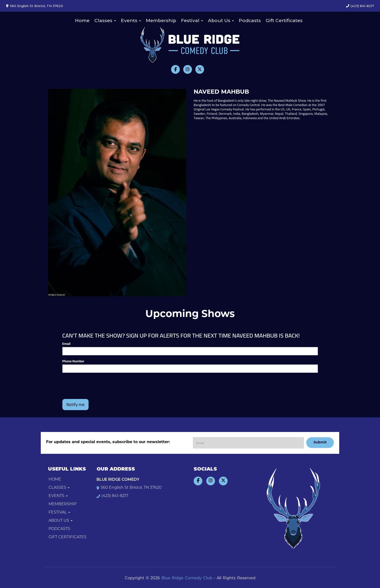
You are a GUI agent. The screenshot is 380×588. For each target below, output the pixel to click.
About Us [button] (221, 21)
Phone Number (73, 361)
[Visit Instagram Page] (188, 69)
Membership (161, 21)
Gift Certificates (284, 21)
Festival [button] (192, 21)
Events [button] (131, 21)
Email (66, 344)
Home (82, 21)
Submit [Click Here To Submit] (320, 443)
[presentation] (99, 386)
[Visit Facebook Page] (175, 69)
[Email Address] (248, 443)
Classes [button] (105, 21)
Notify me (76, 404)
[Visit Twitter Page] (200, 69)
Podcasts (250, 21)
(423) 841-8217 (362, 6)
